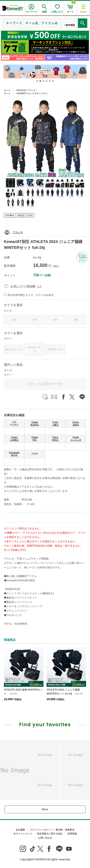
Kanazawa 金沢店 (14, 454)
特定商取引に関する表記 (50, 834)
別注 (31, 215)
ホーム (7, 90)
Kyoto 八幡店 (55, 423)
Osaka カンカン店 (76, 439)
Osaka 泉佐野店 (35, 423)
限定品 (21, 215)
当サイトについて (23, 834)
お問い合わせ (45, 838)
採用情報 (72, 834)
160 (76, 320)
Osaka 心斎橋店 (14, 439)
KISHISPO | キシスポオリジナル (32, 93)
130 (14, 320)
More (45, 809)
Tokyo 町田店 (55, 439)
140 (35, 320)
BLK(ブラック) (14, 349)
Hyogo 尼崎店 (76, 423)
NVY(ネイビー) (35, 349)
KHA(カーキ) (55, 349)
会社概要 (20, 830)
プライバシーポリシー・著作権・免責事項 (52, 830)
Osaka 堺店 (35, 439)
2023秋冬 (10, 215)
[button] (37, 81)
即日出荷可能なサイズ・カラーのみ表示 (31, 295)
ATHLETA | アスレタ (26, 90)
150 (55, 320)
